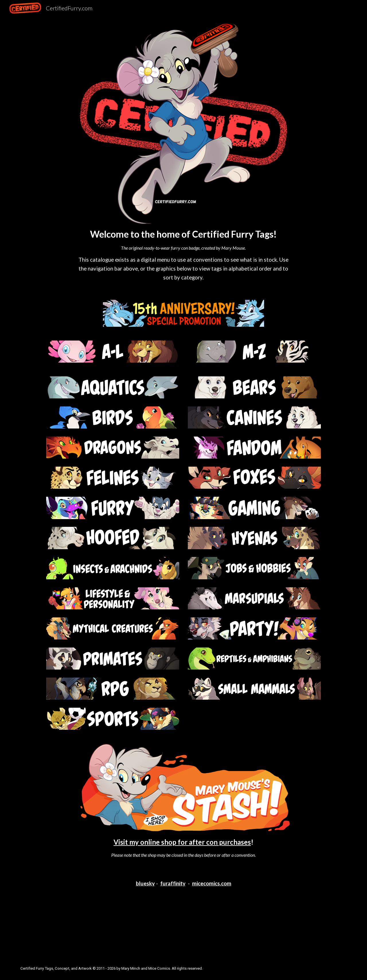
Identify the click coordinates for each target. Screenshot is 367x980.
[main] (183, 255)
